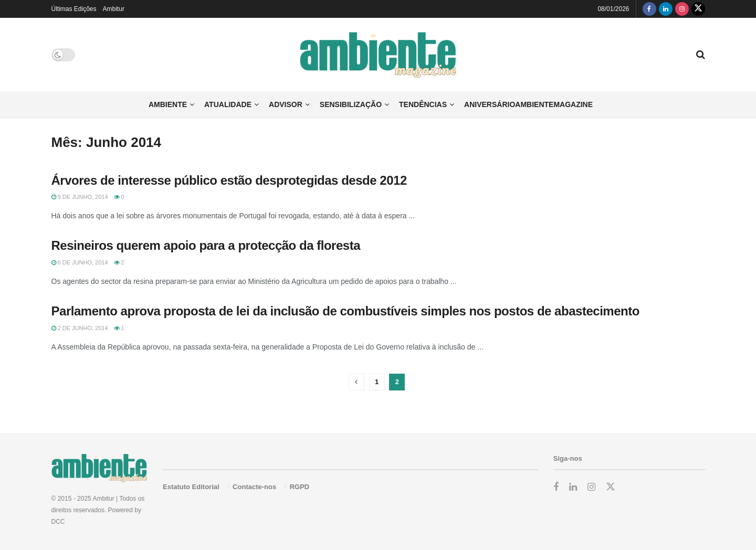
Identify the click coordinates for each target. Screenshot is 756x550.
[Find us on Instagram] (682, 9)
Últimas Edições (74, 9)
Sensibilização (351, 104)
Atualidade (228, 104)
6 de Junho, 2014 (80, 262)
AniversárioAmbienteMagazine (528, 104)
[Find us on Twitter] (698, 9)
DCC (58, 522)
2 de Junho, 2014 (80, 328)
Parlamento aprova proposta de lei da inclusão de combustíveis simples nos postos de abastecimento (345, 311)
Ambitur (114, 9)
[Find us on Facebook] (649, 9)
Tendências (423, 104)
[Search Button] (701, 55)
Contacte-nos (254, 487)
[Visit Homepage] (378, 55)
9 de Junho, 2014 (80, 197)
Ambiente (168, 104)
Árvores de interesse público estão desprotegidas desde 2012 (229, 180)
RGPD (300, 487)
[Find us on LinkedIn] (666, 9)
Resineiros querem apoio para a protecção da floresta (206, 245)
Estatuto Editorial (191, 487)
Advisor (286, 104)
